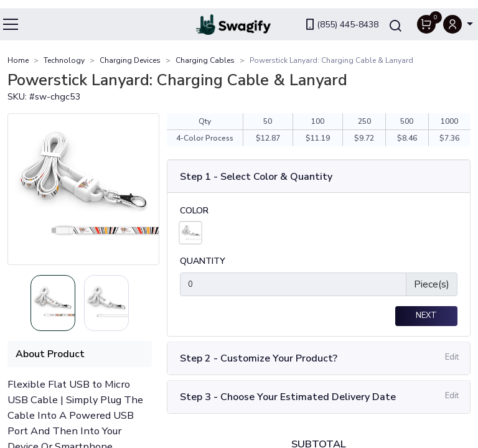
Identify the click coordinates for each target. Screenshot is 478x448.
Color (194, 212)
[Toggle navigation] (11, 16)
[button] (458, 16)
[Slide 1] (106, 304)
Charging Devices (130, 60)
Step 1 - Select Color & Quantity (256, 177)
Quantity (203, 263)
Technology (64, 60)
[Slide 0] (53, 304)
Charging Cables (205, 60)
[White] (190, 234)
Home (18, 60)
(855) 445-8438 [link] (341, 16)
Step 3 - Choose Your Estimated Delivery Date (288, 398)
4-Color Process (205, 139)
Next (426, 317)
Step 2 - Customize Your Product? (259, 360)
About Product (50, 355)
